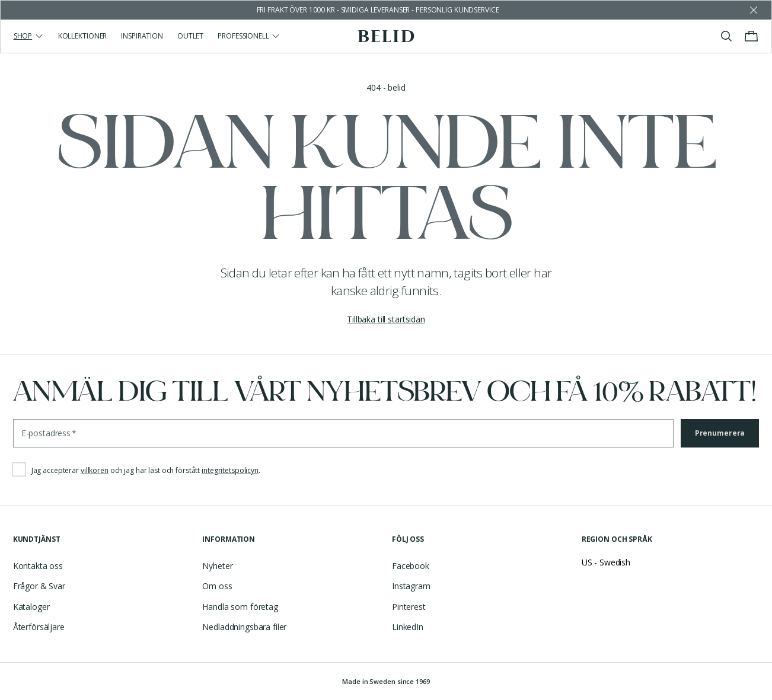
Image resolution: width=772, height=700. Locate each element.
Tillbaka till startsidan (386, 319)
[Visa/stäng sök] (726, 36)
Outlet (190, 36)
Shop (29, 36)
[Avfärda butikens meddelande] (754, 10)
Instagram (411, 586)
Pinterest (409, 607)
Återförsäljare (39, 627)
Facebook (411, 566)
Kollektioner (83, 36)
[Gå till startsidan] (386, 36)
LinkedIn (408, 627)
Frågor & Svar (39, 586)
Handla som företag (240, 607)
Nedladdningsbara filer (244, 627)
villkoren (95, 470)
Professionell (249, 36)
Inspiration (142, 36)
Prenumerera (720, 433)
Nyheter (217, 566)
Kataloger (31, 607)
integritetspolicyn (230, 470)
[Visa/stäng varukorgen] (751, 36)
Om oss (217, 586)
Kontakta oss (38, 566)
